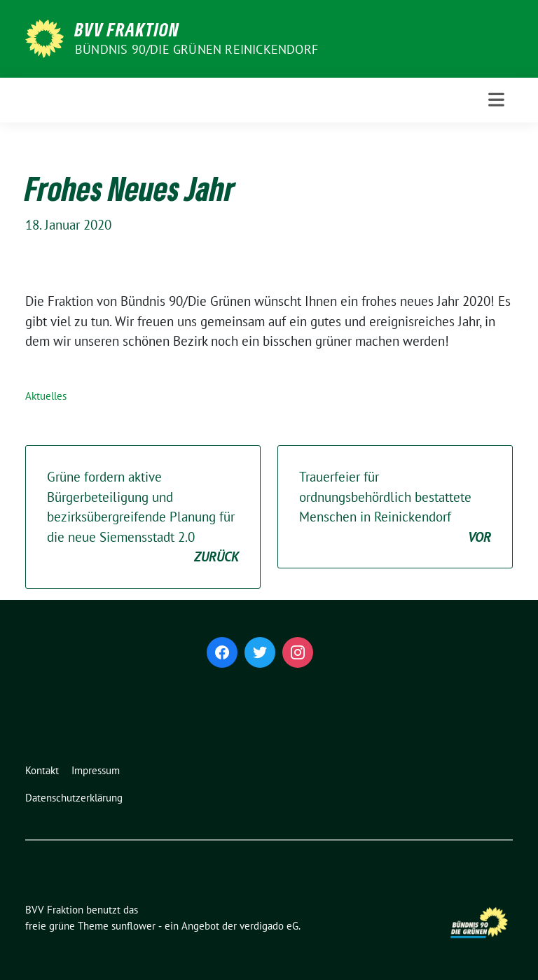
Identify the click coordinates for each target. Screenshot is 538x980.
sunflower (133, 926)
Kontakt (42, 770)
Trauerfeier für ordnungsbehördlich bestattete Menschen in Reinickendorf (395, 507)
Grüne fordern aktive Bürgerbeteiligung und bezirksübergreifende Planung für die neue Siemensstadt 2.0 (143, 518)
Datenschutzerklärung (74, 798)
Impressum (96, 770)
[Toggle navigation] (496, 100)
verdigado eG (269, 926)
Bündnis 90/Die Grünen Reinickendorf (196, 49)
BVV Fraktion (127, 29)
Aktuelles (46, 396)
